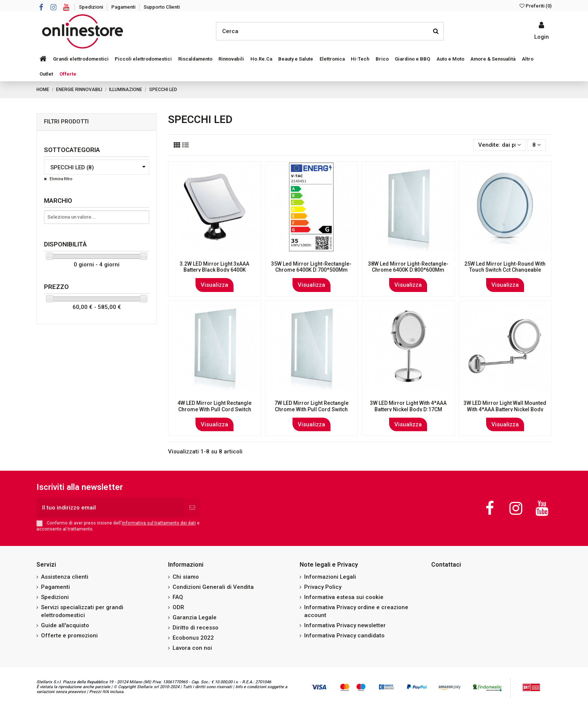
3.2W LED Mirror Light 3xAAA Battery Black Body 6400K (214, 267)
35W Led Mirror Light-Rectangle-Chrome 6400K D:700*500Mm (311, 267)
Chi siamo (186, 577)
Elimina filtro (61, 179)
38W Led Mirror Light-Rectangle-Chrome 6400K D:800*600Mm (408, 267)
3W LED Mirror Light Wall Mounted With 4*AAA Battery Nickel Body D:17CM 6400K (505, 409)
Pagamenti (124, 7)
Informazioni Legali (330, 577)
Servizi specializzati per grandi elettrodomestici (82, 611)
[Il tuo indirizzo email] (110, 508)
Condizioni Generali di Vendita (213, 587)
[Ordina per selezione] (500, 145)
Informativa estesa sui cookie (344, 597)
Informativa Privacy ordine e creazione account (356, 611)
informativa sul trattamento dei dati (159, 523)
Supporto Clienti (162, 7)
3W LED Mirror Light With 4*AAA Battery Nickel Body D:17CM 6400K (408, 409)
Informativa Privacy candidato (344, 636)
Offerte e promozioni (69, 636)
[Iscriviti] (192, 508)
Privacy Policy (323, 587)
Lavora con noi (192, 648)
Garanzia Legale (195, 617)
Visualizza (214, 285)
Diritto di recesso (195, 628)
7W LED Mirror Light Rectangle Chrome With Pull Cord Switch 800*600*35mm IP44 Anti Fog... (311, 409)
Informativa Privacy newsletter (345, 625)
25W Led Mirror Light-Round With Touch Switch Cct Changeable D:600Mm (505, 270)
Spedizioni (92, 7)
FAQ (178, 597)
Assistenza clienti (65, 577)
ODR (178, 607)
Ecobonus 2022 (193, 638)
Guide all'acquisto (65, 625)
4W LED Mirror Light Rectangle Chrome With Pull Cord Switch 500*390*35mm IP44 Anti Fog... (214, 409)
